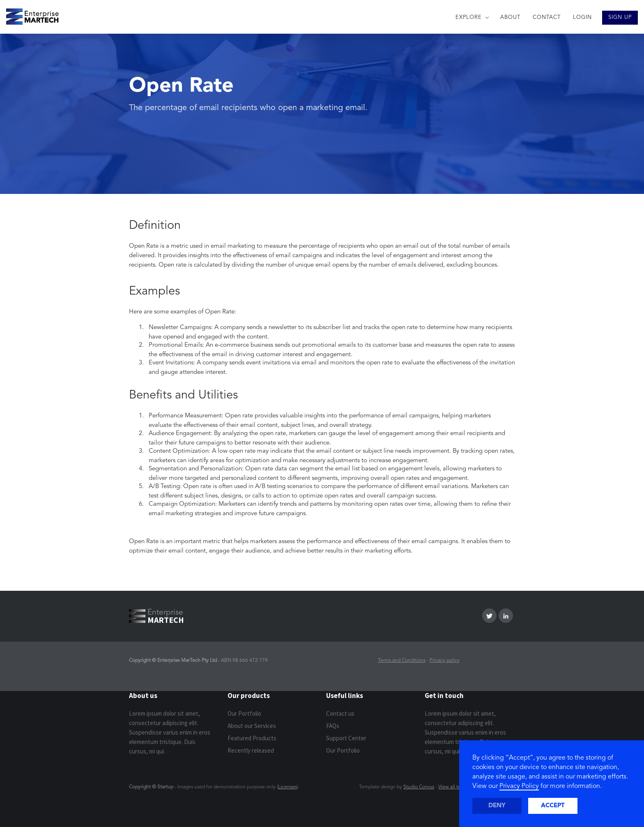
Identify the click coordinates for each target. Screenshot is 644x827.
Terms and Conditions (402, 661)
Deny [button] (497, 806)
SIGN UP (620, 17)
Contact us (340, 713)
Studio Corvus (419, 787)
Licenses (287, 787)
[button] (472, 18)
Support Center (346, 738)
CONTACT (547, 17)
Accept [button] (553, 806)
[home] (29, 14)
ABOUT (510, 17)
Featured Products (252, 738)
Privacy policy (445, 661)
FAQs (333, 726)
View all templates (458, 787)
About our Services (252, 726)
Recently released (251, 750)
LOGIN (582, 17)
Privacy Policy (519, 786)
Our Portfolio (244, 713)
